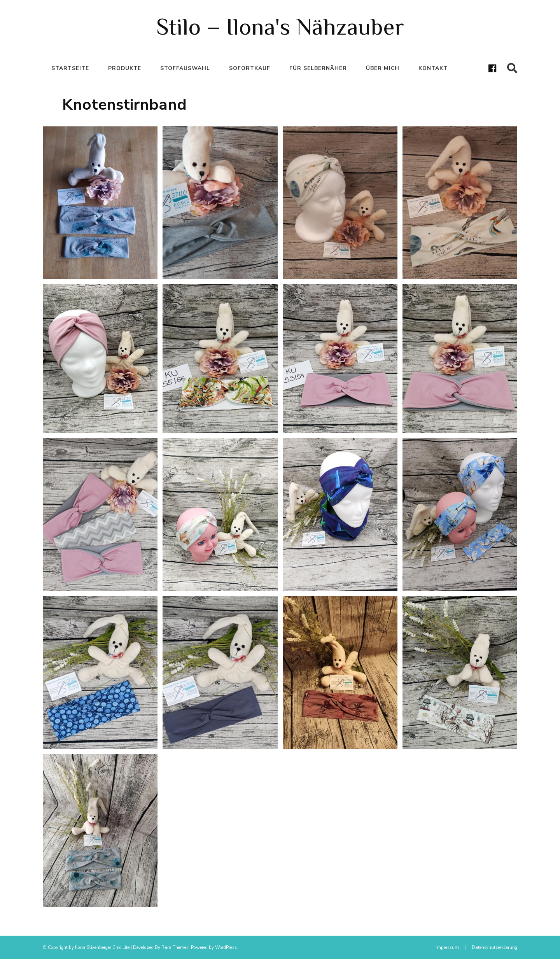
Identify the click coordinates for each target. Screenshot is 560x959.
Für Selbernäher (318, 68)
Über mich (383, 68)
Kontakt (433, 68)
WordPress (226, 947)
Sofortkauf (250, 68)
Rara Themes (175, 947)
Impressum (447, 947)
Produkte (125, 68)
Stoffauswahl (185, 68)
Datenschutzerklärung (494, 947)
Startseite (70, 68)
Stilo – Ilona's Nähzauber (280, 27)
